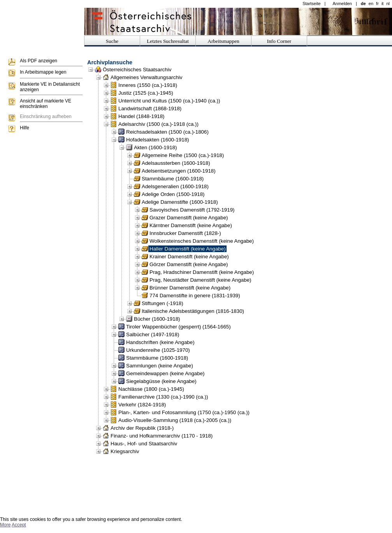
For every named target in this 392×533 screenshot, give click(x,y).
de (363, 4)
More (5, 525)
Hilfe (25, 128)
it (383, 4)
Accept (19, 525)
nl (388, 4)
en (371, 4)
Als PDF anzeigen (39, 61)
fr (377, 4)
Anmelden (342, 4)
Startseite (311, 4)
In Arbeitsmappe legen (43, 72)
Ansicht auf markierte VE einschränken (46, 104)
